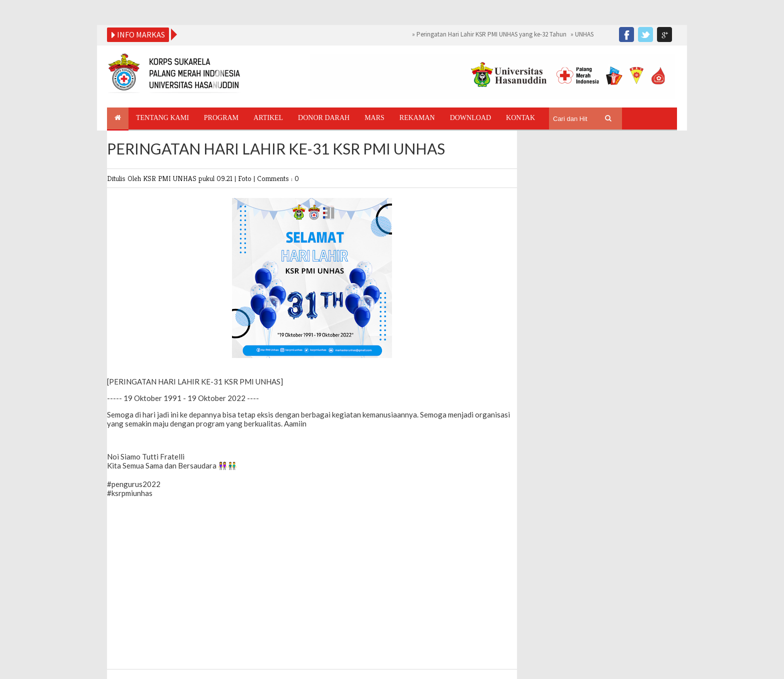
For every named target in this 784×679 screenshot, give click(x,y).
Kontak (520, 118)
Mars (374, 118)
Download (470, 118)
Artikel (268, 118)
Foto (246, 178)
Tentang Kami (162, 118)
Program (221, 118)
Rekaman (417, 118)
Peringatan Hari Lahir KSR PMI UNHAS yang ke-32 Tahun (491, 34)
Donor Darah (324, 118)
